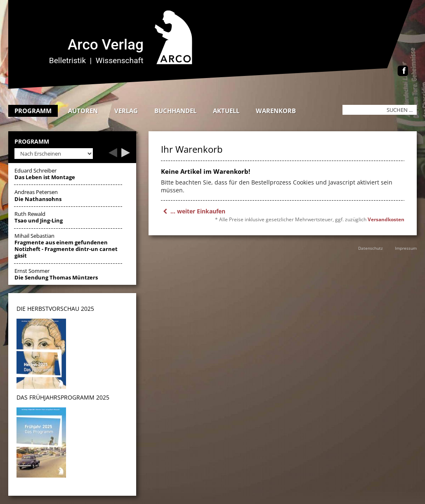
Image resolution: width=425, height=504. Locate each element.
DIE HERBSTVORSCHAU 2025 (55, 309)
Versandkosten (386, 219)
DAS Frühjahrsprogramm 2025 (63, 397)
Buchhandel (175, 111)
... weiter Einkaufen (193, 211)
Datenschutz (371, 248)
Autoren (83, 111)
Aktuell (226, 111)
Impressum (406, 248)
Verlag (126, 111)
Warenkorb (276, 111)
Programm (33, 111)
